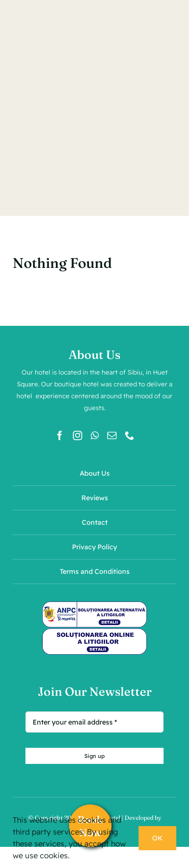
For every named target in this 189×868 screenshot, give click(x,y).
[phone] (130, 435)
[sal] (94, 605)
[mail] (112, 435)
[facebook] (60, 435)
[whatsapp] (95, 435)
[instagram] (78, 435)
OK (157, 838)
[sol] (94, 632)
